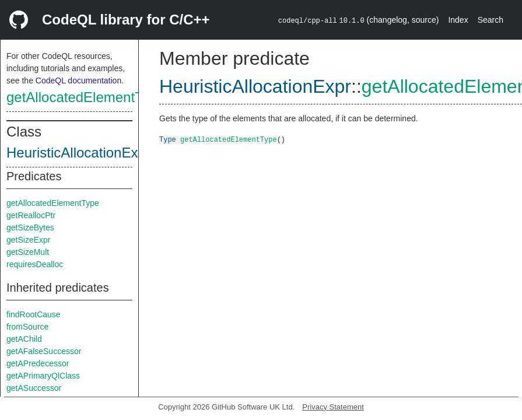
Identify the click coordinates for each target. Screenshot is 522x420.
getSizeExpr (28, 240)
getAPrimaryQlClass (43, 376)
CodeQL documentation (78, 80)
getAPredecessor (38, 363)
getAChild (24, 339)
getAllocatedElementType (86, 97)
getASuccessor (34, 388)
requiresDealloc (35, 264)
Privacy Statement (333, 407)
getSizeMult (28, 252)
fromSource (27, 327)
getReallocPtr (31, 215)
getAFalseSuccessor (44, 351)
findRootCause (34, 314)
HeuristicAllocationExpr (78, 153)
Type (168, 139)
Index (458, 20)
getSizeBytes (30, 228)
